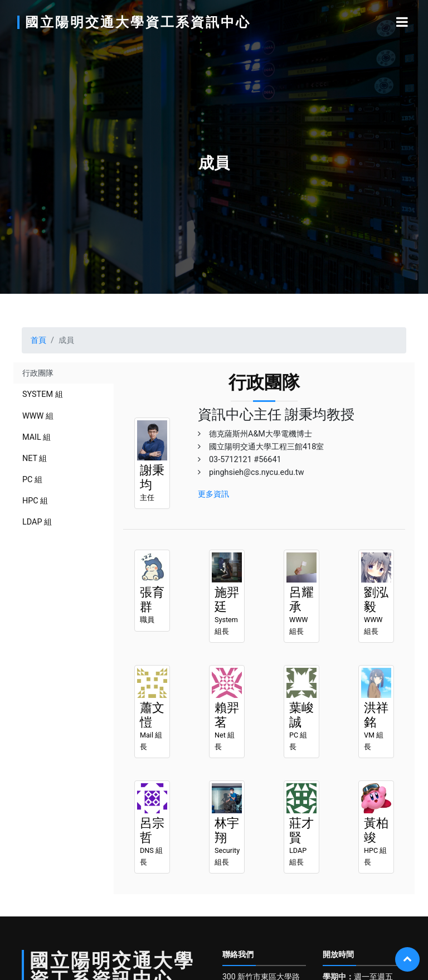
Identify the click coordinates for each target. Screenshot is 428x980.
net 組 (35, 459)
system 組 (43, 394)
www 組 (38, 416)
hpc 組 (35, 501)
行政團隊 (38, 373)
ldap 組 (37, 522)
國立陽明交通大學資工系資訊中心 (138, 22)
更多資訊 (213, 494)
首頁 (38, 340)
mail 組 (37, 437)
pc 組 (32, 480)
